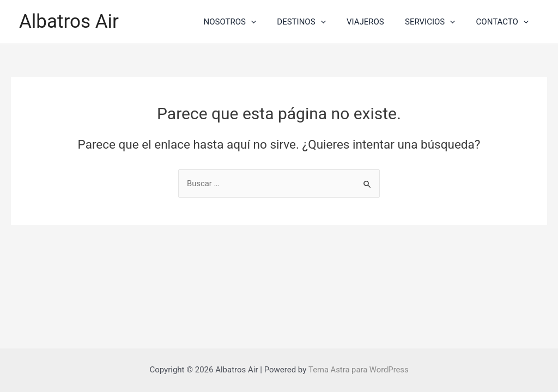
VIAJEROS (377, 22)
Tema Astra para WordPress (358, 370)
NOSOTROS (250, 22)
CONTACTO (505, 22)
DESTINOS (317, 22)
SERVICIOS (436, 22)
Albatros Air (69, 22)
